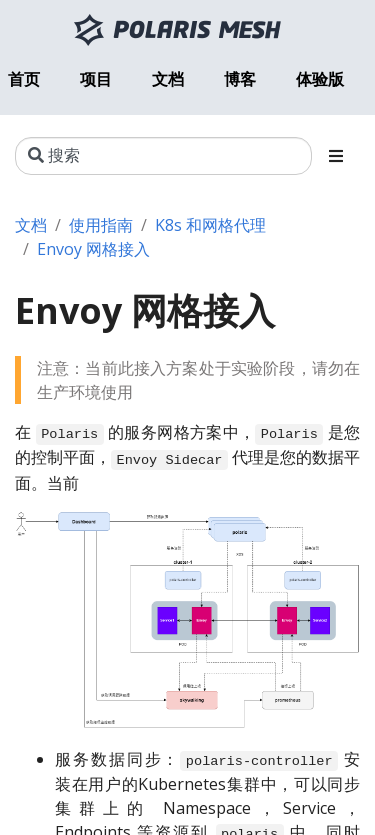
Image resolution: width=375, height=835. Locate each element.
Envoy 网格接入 (93, 249)
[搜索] (163, 156)
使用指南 (101, 225)
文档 (31, 225)
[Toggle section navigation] (336, 156)
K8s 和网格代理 (210, 225)
